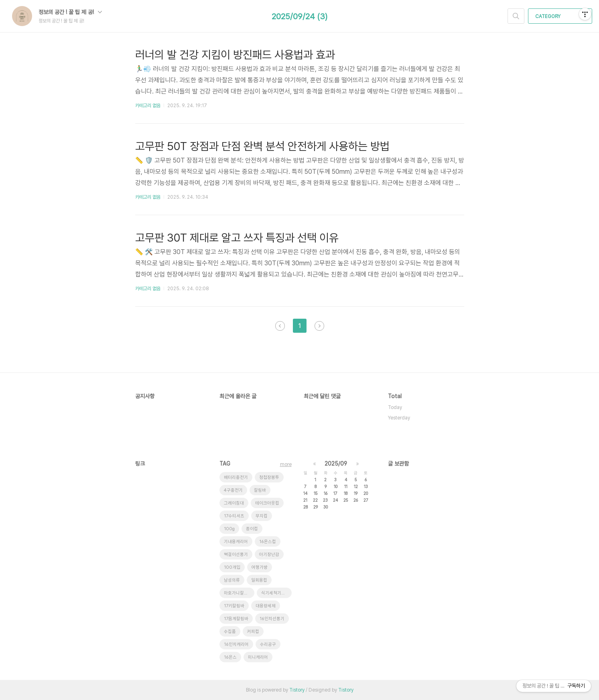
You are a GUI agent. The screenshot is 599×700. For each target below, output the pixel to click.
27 (366, 500)
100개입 (232, 567)
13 (366, 486)
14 (305, 493)
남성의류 (232, 580)
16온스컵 (268, 542)
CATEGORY (561, 16)
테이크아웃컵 (267, 503)
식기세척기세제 (275, 593)
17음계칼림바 (236, 619)
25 (346, 500)
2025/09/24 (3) (299, 16)
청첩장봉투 (269, 477)
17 (335, 493)
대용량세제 (266, 606)
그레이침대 (234, 503)
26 (356, 500)
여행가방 (260, 567)
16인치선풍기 (272, 619)
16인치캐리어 (236, 644)
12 (356, 486)
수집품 (230, 632)
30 (326, 507)
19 (356, 493)
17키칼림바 (234, 606)
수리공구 (268, 644)
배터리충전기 (236, 477)
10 (336, 486)
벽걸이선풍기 (236, 555)
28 (306, 507)
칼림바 (260, 490)
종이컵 (252, 529)
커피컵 (253, 632)
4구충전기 (233, 490)
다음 (319, 326)
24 (335, 500)
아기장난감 (269, 555)
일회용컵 (259, 580)
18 (346, 493)
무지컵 (262, 516)
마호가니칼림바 (238, 593)
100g (229, 529)
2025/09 (336, 464)
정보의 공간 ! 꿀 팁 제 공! (70, 12)
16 (326, 493)
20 (366, 493)
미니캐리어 (258, 657)
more (286, 464)
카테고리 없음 (148, 106)
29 (316, 507)
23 (325, 500)
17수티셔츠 (234, 516)
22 (315, 500)
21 (305, 500)
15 (316, 493)
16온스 (230, 657)
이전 (280, 326)
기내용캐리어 (236, 542)
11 (346, 486)
